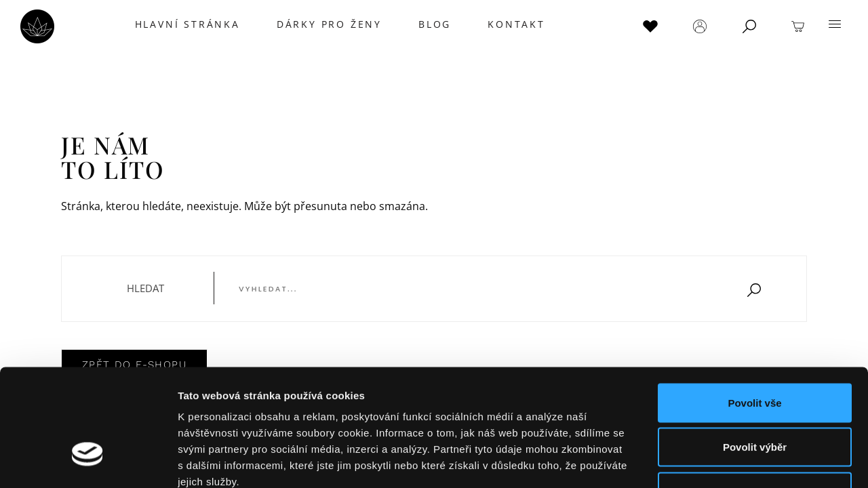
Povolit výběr (755, 355)
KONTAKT (514, 24)
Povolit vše (754, 310)
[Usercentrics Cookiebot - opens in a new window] (88, 462)
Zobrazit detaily (717, 461)
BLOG (433, 24)
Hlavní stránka (185, 24)
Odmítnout (755, 399)
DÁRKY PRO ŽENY (327, 24)
